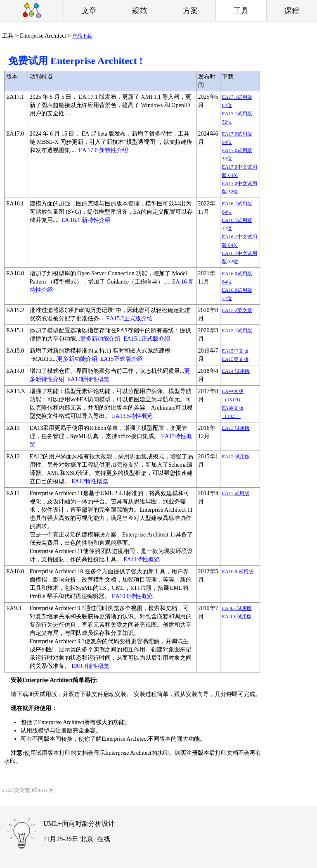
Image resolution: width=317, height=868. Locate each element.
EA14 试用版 (236, 371)
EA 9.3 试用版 (237, 608)
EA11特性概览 (142, 559)
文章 (89, 11)
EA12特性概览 (90, 481)
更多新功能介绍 (77, 359)
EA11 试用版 (236, 494)
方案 (190, 11)
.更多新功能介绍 (100, 339)
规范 (140, 11)
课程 (292, 11)
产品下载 (82, 36)
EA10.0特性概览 (132, 596)
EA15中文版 (235, 351)
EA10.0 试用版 (238, 572)
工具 (241, 11)
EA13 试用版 (236, 428)
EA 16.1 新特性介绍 (86, 220)
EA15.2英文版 (237, 310)
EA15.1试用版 (237, 331)
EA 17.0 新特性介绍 (103, 150)
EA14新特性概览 (89, 379)
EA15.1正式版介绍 (147, 339)
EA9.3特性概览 (90, 666)
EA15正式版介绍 (122, 359)
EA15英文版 (235, 359)
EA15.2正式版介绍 (129, 318)
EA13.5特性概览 (132, 416)
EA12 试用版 (236, 457)
